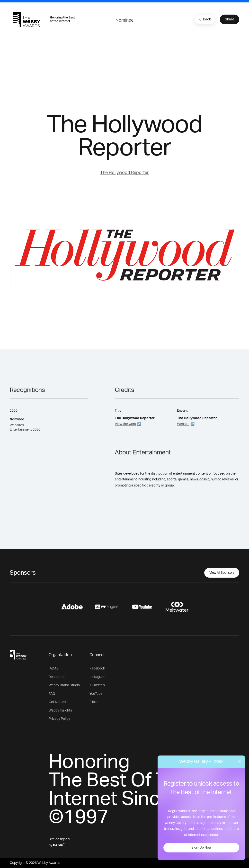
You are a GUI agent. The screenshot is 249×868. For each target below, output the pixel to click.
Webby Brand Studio (64, 685)
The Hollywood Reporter (124, 173)
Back (204, 19)
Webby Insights (60, 711)
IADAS (54, 668)
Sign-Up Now (201, 848)
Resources (57, 677)
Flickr (94, 702)
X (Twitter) (97, 685)
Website (183, 424)
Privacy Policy (59, 719)
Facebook (97, 668)
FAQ (52, 694)
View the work (125, 424)
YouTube (96, 694)
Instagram (97, 677)
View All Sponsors (222, 573)
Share (230, 19)
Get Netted (57, 702)
